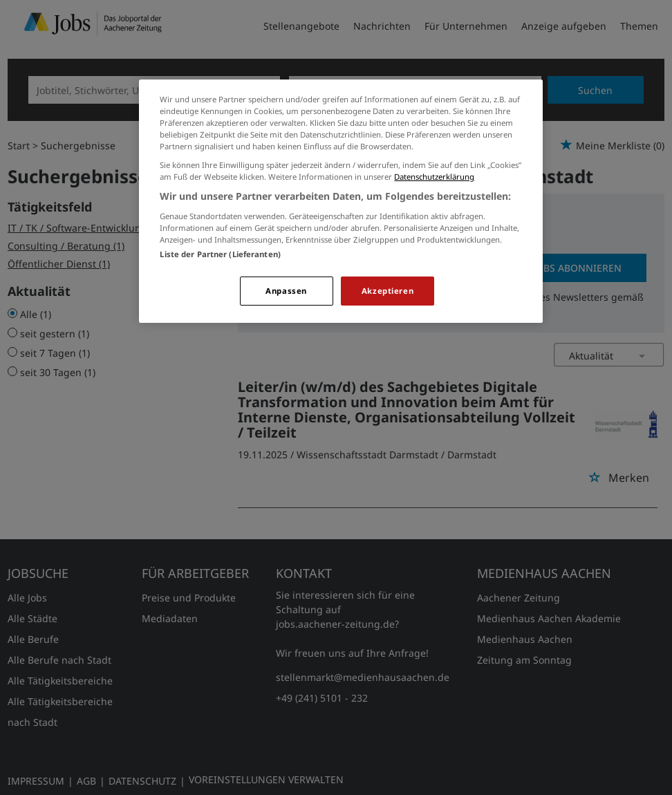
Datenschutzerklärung (434, 177)
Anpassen (286, 291)
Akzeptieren (388, 291)
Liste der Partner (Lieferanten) (220, 254)
